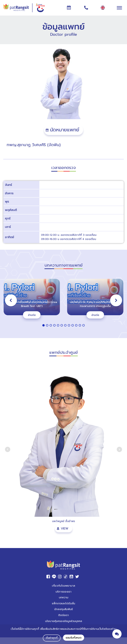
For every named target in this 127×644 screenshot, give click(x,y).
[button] (64, 130)
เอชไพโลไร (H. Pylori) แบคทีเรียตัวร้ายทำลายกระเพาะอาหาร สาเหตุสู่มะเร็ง (95, 304)
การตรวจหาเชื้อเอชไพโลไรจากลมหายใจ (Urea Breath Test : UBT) (32, 304)
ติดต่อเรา (63, 615)
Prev (8, 449)
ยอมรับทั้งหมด (74, 638)
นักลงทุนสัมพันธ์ (63, 609)
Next (119, 449)
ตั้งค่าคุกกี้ (52, 638)
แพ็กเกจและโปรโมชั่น (63, 603)
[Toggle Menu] (119, 8)
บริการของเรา (63, 592)
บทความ (64, 598)
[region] (63, 303)
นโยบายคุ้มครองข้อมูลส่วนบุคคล (64, 621)
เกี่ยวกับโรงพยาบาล (63, 586)
